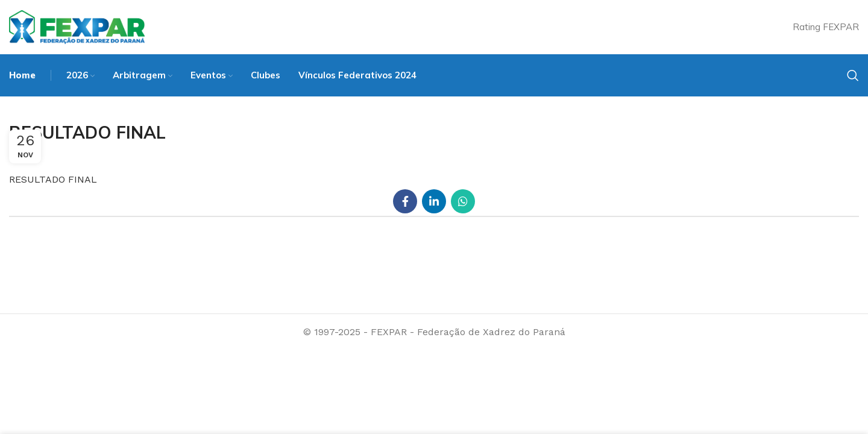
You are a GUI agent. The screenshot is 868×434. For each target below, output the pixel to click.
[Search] (853, 75)
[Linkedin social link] (434, 201)
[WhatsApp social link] (463, 201)
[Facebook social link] (405, 201)
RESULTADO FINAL (53, 179)
